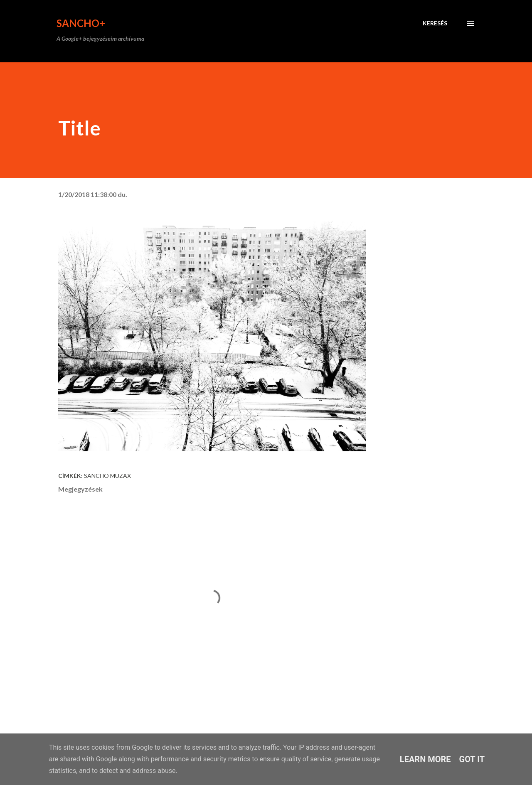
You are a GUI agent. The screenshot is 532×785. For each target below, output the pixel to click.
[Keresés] (435, 23)
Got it (472, 759)
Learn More (425, 759)
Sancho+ (81, 23)
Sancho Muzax (107, 476)
